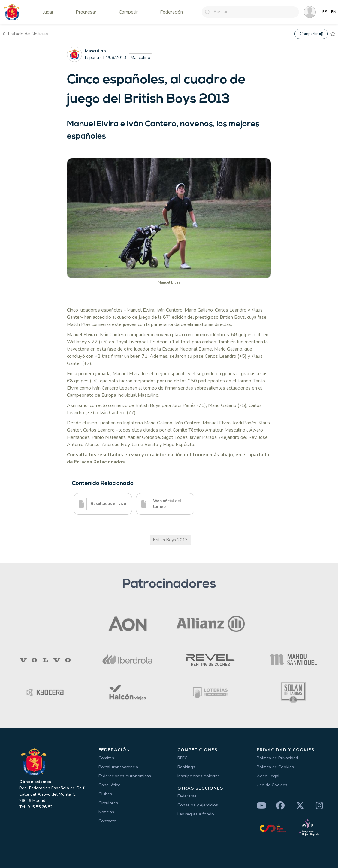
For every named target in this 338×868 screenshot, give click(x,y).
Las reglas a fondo (196, 814)
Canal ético (110, 785)
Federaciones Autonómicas (125, 776)
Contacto (107, 821)
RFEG (183, 758)
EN (334, 12)
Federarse (187, 796)
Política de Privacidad (277, 758)
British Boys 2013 (171, 540)
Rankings (186, 767)
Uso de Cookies (272, 785)
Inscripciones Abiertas (199, 776)
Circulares (108, 803)
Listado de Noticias (25, 34)
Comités (106, 758)
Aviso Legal (268, 776)
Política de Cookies (275, 767)
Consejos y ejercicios (198, 805)
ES (325, 12)
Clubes (105, 794)
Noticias (106, 812)
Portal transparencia (118, 767)
